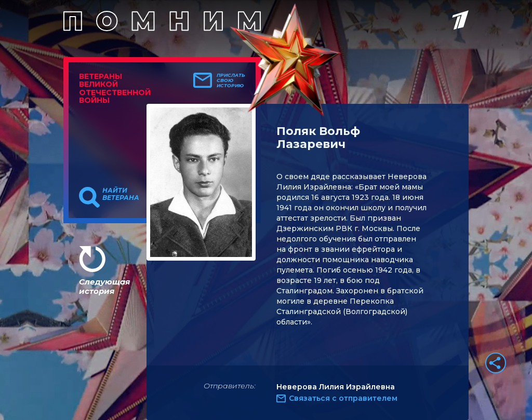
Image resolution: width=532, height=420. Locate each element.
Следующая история (104, 286)
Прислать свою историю (231, 80)
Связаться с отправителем (343, 398)
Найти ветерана (121, 194)
